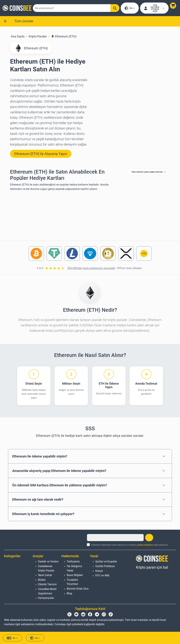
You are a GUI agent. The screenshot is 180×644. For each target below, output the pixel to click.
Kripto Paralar (38, 37)
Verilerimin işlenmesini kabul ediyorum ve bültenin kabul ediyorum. (130, 545)
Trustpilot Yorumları (72, 582)
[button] (173, 6)
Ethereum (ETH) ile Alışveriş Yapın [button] (41, 154)
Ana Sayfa (18, 37)
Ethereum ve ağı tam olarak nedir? (38, 500)
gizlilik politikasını (145, 545)
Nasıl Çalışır (45, 575)
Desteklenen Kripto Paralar (46, 568)
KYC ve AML (103, 576)
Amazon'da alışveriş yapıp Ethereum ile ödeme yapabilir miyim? (59, 471)
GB (35, 638)
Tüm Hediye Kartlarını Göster (148, 172)
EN (130, 8)
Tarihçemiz (73, 562)
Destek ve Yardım (48, 562)
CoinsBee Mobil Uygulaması (47, 591)
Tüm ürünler (24, 21)
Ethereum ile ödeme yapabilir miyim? (40, 457)
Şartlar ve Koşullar (106, 562)
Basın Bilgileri (75, 575)
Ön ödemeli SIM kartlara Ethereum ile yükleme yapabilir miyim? (60, 485)
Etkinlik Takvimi (47, 584)
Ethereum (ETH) (64, 37)
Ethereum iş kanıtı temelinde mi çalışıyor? (43, 514)
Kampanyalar (46, 598)
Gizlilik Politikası (105, 566)
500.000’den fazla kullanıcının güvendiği (91, 269)
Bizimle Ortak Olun (78, 589)
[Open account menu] (154, 8)
